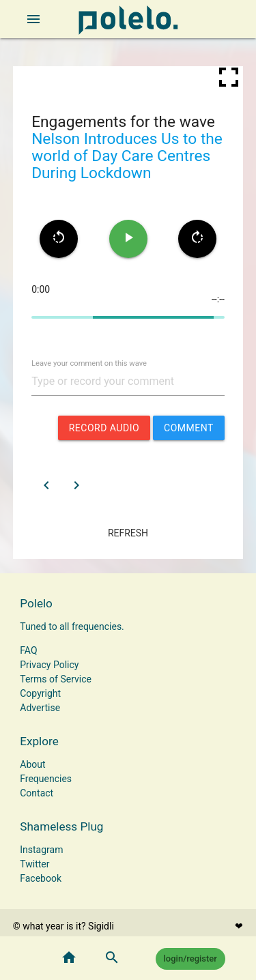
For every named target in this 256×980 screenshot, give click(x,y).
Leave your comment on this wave (89, 363)
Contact (37, 793)
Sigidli (101, 926)
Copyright (40, 693)
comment (189, 428)
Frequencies (46, 779)
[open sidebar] (33, 19)
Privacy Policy (49, 665)
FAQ (28, 650)
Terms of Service (56, 679)
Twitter (34, 864)
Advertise (40, 708)
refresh (128, 533)
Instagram (41, 850)
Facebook (41, 878)
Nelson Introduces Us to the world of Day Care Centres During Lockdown (127, 156)
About (32, 764)
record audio (104, 428)
